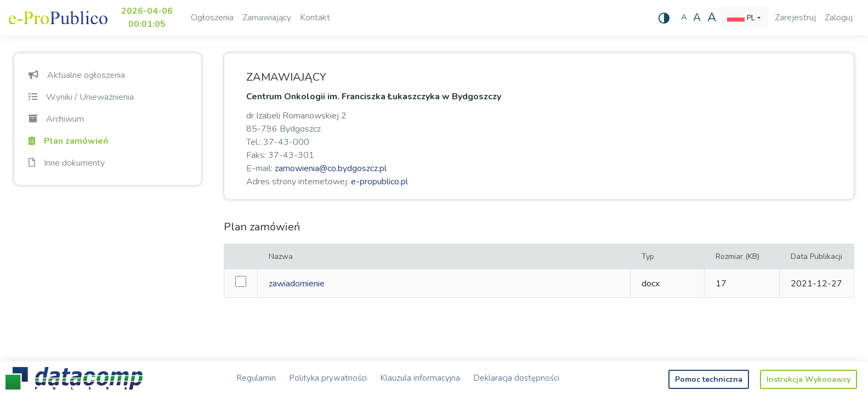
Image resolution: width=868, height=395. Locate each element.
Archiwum (56, 119)
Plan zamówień (68, 141)
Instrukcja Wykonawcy (809, 379)
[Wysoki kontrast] (664, 18)
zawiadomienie (297, 284)
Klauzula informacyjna (420, 378)
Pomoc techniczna (709, 379)
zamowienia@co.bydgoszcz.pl (331, 168)
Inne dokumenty (67, 163)
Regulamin (256, 378)
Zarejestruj (795, 18)
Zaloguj (839, 18)
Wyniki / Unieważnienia (81, 97)
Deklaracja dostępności (516, 378)
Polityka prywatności (328, 378)
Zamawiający (267, 18)
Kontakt (315, 18)
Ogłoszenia (212, 18)
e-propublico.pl (379, 182)
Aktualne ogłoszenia (77, 75)
